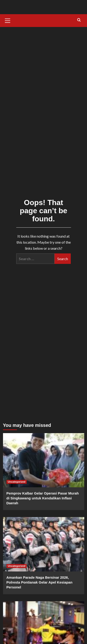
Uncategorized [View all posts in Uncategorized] (17, 482)
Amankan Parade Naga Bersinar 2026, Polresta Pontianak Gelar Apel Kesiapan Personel (40, 582)
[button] (8, 20)
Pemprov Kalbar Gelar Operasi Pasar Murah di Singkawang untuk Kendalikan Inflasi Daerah (43, 498)
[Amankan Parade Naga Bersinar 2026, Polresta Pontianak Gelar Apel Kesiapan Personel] (44, 544)
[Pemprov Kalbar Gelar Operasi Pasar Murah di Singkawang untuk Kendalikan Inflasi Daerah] (44, 460)
